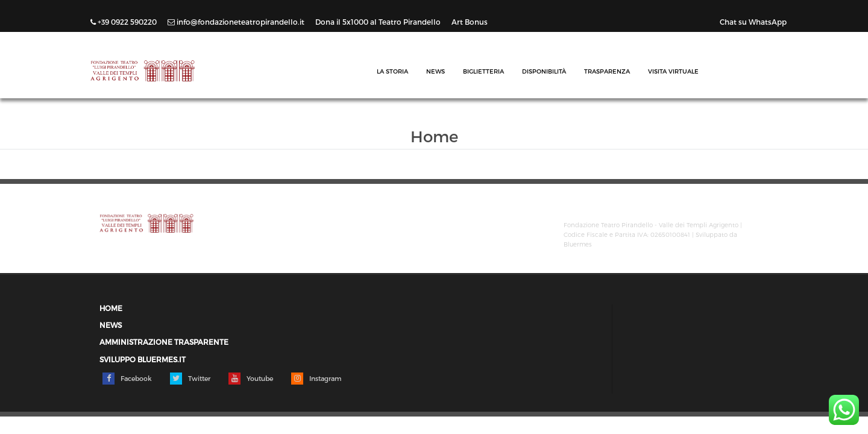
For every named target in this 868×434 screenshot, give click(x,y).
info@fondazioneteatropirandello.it (237, 22)
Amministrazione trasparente (164, 342)
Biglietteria (483, 71)
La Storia (392, 71)
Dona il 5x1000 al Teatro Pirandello (379, 22)
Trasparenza (607, 71)
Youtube (251, 379)
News (436, 71)
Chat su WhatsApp (753, 22)
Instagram (316, 379)
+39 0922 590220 (124, 22)
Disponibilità (544, 71)
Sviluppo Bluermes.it (143, 360)
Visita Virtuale (673, 71)
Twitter (190, 379)
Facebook (127, 379)
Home (111, 308)
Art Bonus (470, 22)
